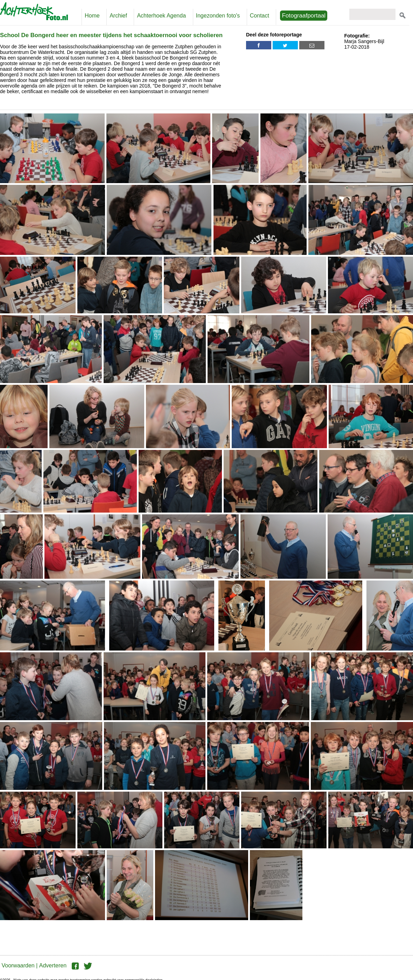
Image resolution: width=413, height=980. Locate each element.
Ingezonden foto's (218, 16)
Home (92, 16)
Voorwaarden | (19, 965)
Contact (260, 16)
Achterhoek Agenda (161, 16)
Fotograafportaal (304, 16)
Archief (118, 16)
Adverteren (53, 965)
